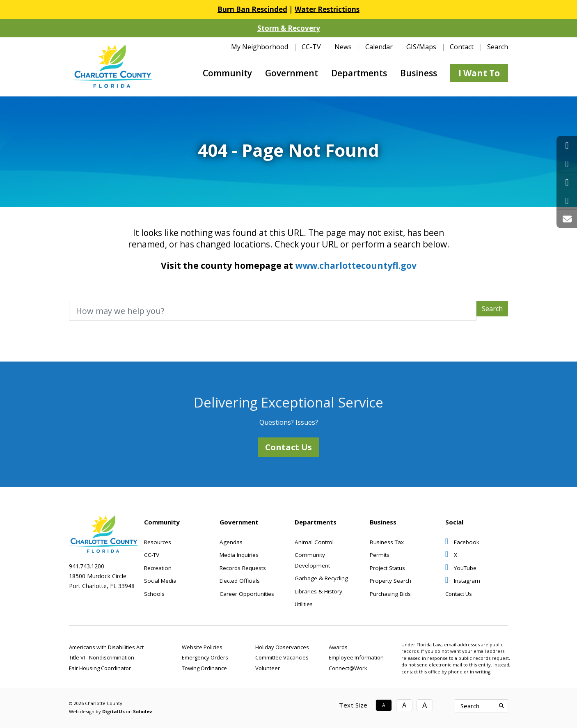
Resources (158, 542)
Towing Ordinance (204, 668)
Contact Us (288, 447)
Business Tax (387, 542)
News (343, 47)
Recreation (158, 568)
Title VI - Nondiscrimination (102, 657)
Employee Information (356, 657)
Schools (154, 594)
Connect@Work (348, 668)
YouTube (461, 568)
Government (292, 73)
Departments (359, 73)
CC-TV (311, 47)
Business (419, 73)
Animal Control (314, 542)
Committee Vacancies (282, 657)
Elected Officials (240, 581)
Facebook (462, 542)
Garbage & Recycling (321, 578)
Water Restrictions (327, 9)
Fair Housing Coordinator (100, 668)
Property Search (390, 581)
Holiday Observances (282, 647)
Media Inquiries (239, 555)
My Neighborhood (260, 47)
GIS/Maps (421, 47)
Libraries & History (318, 591)
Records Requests (243, 568)
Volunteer (268, 668)
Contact (462, 47)
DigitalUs (113, 711)
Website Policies (202, 647)
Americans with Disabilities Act (106, 647)
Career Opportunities (247, 594)
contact (410, 672)
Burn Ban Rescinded (252, 9)
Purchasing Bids (390, 594)
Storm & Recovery (289, 28)
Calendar (379, 47)
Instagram (463, 581)
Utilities (304, 604)
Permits (380, 555)
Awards (338, 647)
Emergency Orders (205, 657)
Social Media (160, 581)
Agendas (231, 542)
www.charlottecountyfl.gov (356, 266)
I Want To (479, 73)
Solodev (142, 711)
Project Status (387, 568)
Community (227, 73)
